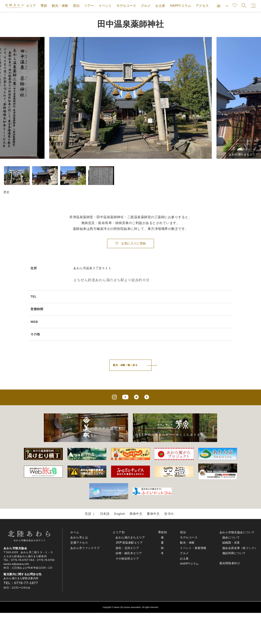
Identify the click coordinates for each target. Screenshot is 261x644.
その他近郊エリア (127, 559)
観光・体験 (60, 6)
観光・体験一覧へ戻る (125, 365)
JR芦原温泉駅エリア (129, 543)
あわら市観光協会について (237, 532)
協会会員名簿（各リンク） (240, 548)
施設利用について (234, 553)
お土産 (160, 6)
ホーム (75, 532)
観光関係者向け (230, 563)
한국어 (169, 514)
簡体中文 (136, 514)
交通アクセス (79, 543)
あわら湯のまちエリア (130, 537)
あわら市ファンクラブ (85, 548)
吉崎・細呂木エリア (129, 553)
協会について (231, 537)
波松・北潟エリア (127, 548)
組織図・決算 (231, 543)
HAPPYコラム (180, 6)
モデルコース (126, 6)
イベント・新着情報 (193, 548)
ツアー (89, 6)
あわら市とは (79, 537)
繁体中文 (153, 514)
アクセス (202, 6)
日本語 (105, 514)
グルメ (146, 6)
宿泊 (76, 6)
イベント (105, 6)
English (119, 514)
